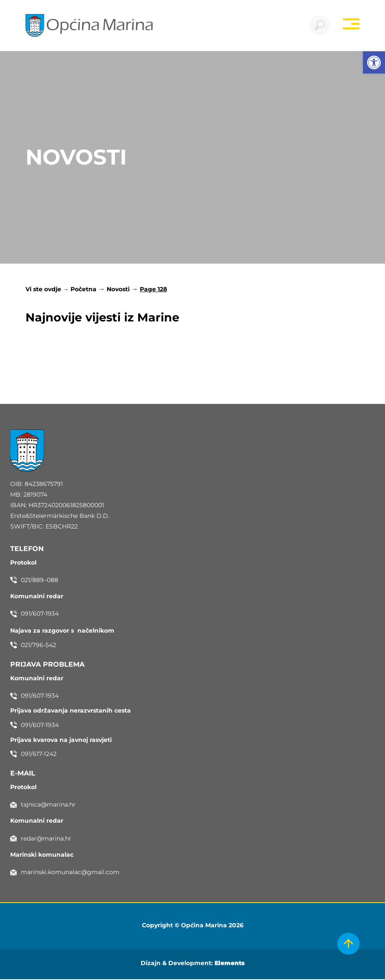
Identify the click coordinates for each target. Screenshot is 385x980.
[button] (374, 62)
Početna (84, 290)
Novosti (118, 290)
